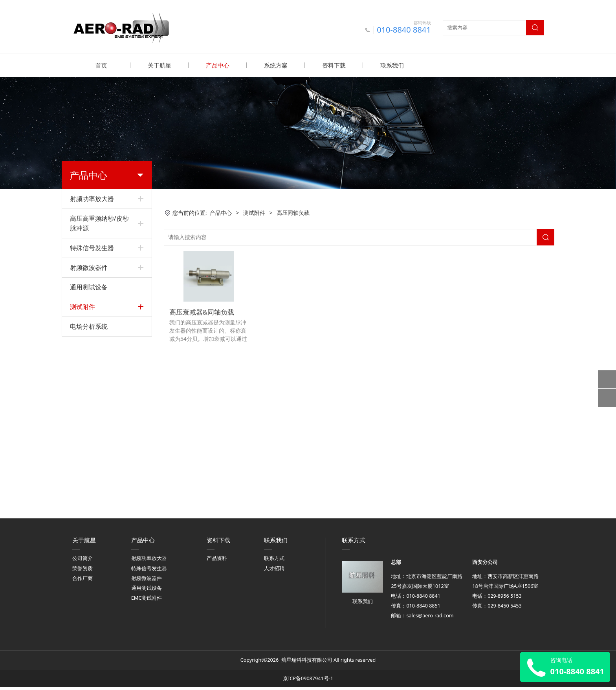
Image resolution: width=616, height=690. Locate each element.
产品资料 (217, 561)
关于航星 (159, 65)
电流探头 (81, 448)
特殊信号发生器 (92, 247)
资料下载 (334, 65)
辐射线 (78, 394)
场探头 (78, 421)
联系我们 (392, 65)
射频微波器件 (89, 267)
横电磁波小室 (86, 407)
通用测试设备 (89, 287)
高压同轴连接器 (89, 381)
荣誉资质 (82, 571)
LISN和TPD (84, 340)
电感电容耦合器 (89, 327)
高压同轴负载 (86, 367)
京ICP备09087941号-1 (308, 681)
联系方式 (274, 561)
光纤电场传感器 (89, 434)
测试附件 (82, 306)
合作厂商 (82, 581)
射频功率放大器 (92, 198)
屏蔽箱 (78, 354)
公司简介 (82, 561)
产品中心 (218, 65)
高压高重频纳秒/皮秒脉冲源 (99, 223)
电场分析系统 (89, 495)
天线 (75, 475)
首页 (101, 65)
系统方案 (276, 65)
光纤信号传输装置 (92, 461)
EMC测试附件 (147, 601)
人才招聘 (274, 571)
